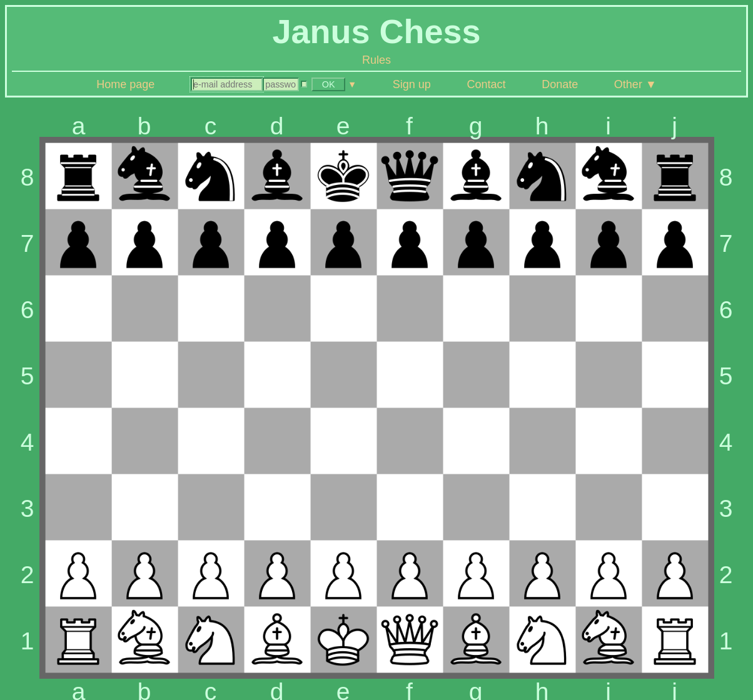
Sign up (412, 84)
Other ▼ (635, 84)
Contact (486, 84)
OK (329, 84)
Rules (376, 60)
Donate (560, 84)
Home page (125, 84)
